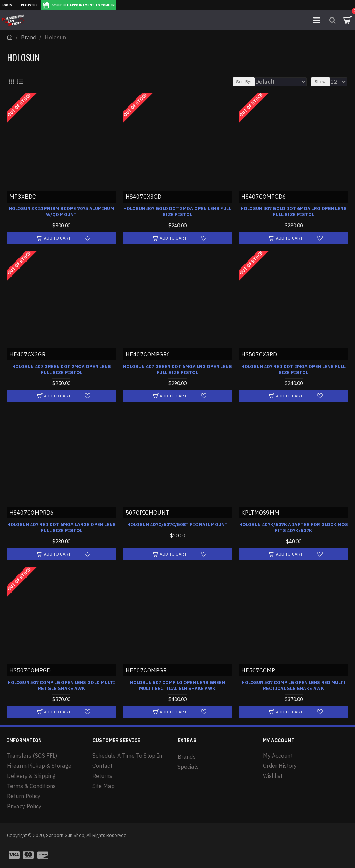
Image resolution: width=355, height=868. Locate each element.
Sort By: (244, 82)
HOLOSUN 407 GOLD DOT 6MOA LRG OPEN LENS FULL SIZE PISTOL (294, 212)
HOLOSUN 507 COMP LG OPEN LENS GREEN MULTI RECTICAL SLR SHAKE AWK (177, 686)
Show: (320, 82)
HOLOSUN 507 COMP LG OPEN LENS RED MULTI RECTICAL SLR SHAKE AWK (294, 686)
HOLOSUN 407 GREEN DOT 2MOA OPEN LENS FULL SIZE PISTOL (62, 370)
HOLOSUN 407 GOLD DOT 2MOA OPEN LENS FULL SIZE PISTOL (177, 212)
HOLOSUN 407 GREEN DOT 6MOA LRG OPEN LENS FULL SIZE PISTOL (177, 370)
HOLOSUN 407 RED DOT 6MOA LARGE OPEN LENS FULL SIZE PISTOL (62, 528)
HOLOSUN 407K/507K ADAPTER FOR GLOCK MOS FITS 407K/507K (294, 528)
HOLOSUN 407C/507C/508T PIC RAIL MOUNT (177, 525)
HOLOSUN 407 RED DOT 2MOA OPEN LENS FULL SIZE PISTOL (293, 370)
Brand (29, 37)
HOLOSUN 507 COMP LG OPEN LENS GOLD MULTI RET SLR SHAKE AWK (61, 686)
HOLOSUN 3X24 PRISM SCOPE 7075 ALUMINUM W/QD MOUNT (61, 212)
